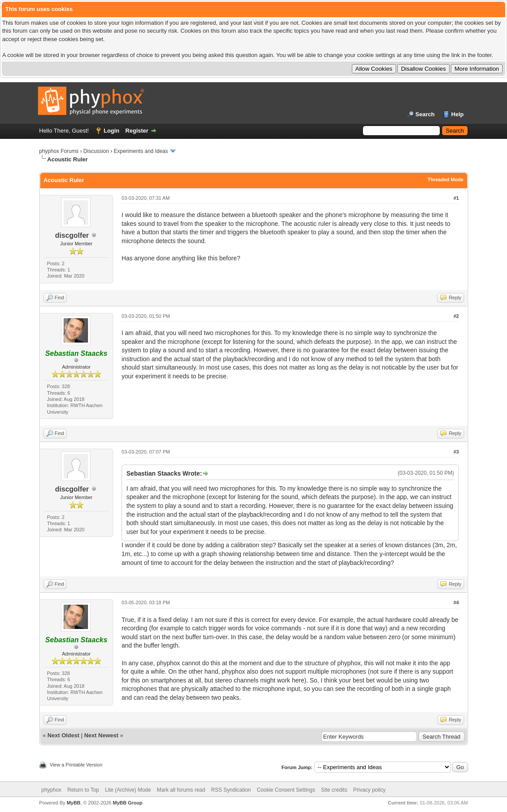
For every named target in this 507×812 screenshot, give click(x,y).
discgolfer (72, 235)
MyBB (74, 803)
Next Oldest (63, 735)
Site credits (334, 790)
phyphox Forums (59, 151)
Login (112, 131)
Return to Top (83, 790)
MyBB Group (128, 803)
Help (457, 114)
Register (137, 131)
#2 (456, 316)
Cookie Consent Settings (286, 790)
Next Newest (101, 735)
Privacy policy (369, 790)
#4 (456, 602)
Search (425, 114)
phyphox (51, 790)
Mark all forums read (181, 790)
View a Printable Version (76, 765)
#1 (456, 198)
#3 (456, 452)
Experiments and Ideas (141, 151)
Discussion (96, 151)
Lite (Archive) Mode (128, 790)
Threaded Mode (445, 179)
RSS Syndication (231, 790)
